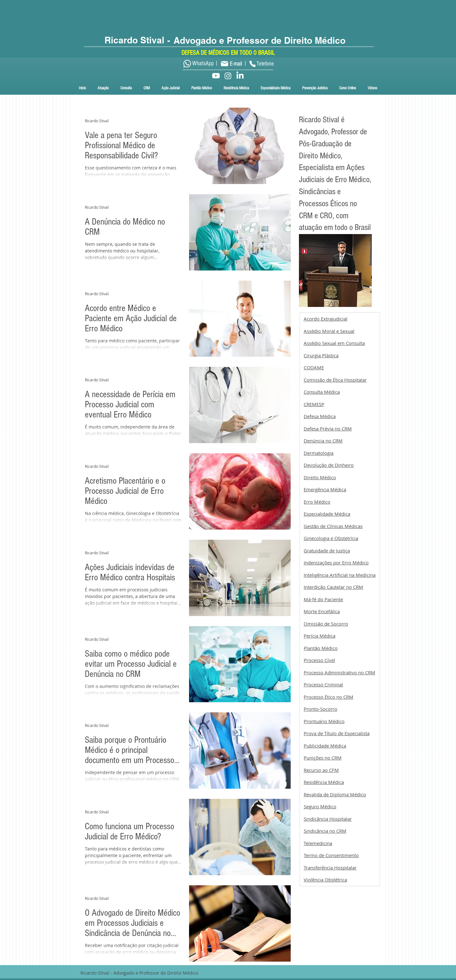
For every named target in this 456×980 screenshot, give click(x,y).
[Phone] (252, 64)
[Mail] (224, 64)
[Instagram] (228, 76)
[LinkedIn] (240, 76)
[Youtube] (216, 76)
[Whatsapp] (187, 64)
